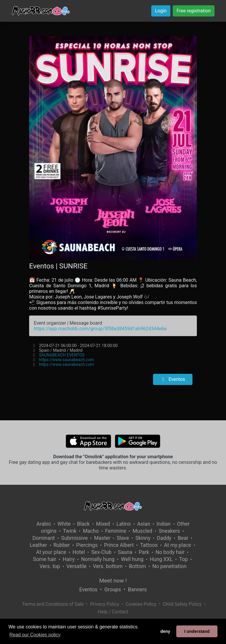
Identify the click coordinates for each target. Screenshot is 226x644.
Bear (183, 538)
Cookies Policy (141, 604)
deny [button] (165, 631)
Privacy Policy (105, 604)
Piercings (87, 545)
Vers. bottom (108, 566)
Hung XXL (161, 559)
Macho (91, 531)
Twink (70, 531)
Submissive (74, 538)
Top (184, 559)
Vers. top (50, 566)
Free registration (194, 11)
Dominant (44, 538)
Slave (123, 538)
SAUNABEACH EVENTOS (62, 355)
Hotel (79, 552)
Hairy (69, 559)
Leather (38, 545)
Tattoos (149, 545)
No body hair (170, 552)
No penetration (169, 566)
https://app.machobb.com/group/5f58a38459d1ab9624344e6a (100, 329)
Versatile (77, 566)
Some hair (45, 559)
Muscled (143, 531)
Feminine (116, 531)
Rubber (62, 545)
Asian (144, 524)
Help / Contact (113, 612)
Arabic (44, 524)
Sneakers (169, 531)
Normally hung (98, 559)
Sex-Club (101, 552)
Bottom (137, 566)
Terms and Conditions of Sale (53, 604)
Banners (137, 590)
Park (144, 552)
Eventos (173, 379)
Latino (123, 524)
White (64, 524)
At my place (177, 545)
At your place (51, 552)
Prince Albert (119, 545)
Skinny (143, 538)
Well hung (132, 559)
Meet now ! (113, 581)
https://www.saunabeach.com (67, 360)
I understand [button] (197, 631)
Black (83, 524)
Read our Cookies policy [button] (35, 635)
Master (102, 538)
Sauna (125, 552)
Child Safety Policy (182, 604)
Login (161, 11)
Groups (113, 590)
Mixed (103, 524)
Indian (164, 524)
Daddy (164, 538)
